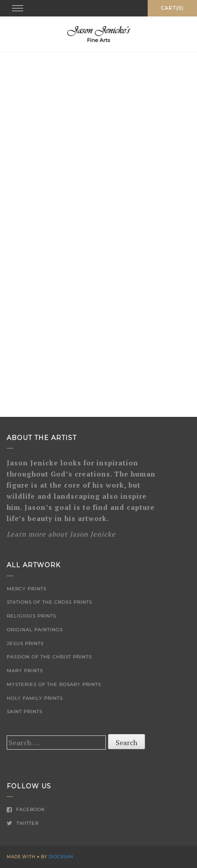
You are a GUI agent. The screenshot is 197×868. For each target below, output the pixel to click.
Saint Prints (24, 712)
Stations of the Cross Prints (49, 602)
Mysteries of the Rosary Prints (54, 684)
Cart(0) (172, 8)
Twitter (23, 823)
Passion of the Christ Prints (49, 657)
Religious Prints (31, 616)
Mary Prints (25, 671)
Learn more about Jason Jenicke (61, 534)
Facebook (26, 809)
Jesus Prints (25, 644)
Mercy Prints (26, 589)
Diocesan (61, 857)
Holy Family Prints (35, 698)
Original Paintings (35, 630)
